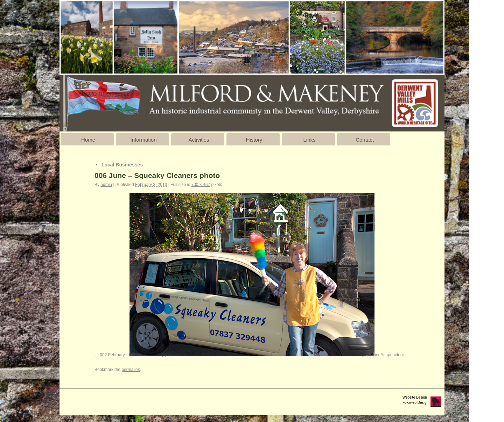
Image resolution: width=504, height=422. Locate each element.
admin (106, 185)
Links (309, 140)
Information (143, 140)
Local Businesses (119, 165)
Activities (199, 140)
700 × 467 (201, 185)
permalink (131, 370)
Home (88, 140)
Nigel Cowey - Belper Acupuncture (372, 355)
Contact (365, 140)
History (254, 140)
